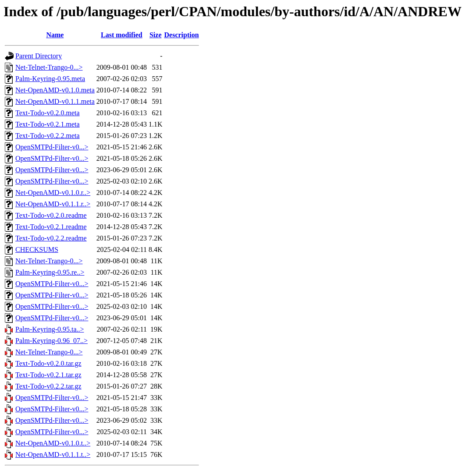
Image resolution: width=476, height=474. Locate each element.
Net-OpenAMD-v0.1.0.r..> (53, 193)
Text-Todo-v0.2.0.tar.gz (48, 363)
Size (156, 35)
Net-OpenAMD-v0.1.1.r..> (53, 204)
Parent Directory (39, 56)
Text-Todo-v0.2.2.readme (51, 238)
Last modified (122, 35)
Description (182, 35)
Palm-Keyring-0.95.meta (50, 79)
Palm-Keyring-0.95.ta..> (50, 329)
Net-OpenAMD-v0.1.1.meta (55, 101)
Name (55, 35)
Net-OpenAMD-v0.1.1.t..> (53, 455)
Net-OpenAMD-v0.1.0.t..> (53, 443)
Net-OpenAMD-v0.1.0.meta (55, 90)
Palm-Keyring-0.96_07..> (52, 341)
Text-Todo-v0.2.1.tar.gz (48, 375)
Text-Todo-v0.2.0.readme (51, 215)
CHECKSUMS (37, 249)
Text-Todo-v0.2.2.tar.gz (48, 386)
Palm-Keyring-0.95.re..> (50, 272)
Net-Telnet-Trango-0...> (49, 67)
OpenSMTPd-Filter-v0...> (52, 147)
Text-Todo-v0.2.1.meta (48, 124)
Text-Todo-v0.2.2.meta (48, 136)
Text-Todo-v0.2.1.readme (51, 227)
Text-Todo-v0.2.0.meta (48, 113)
